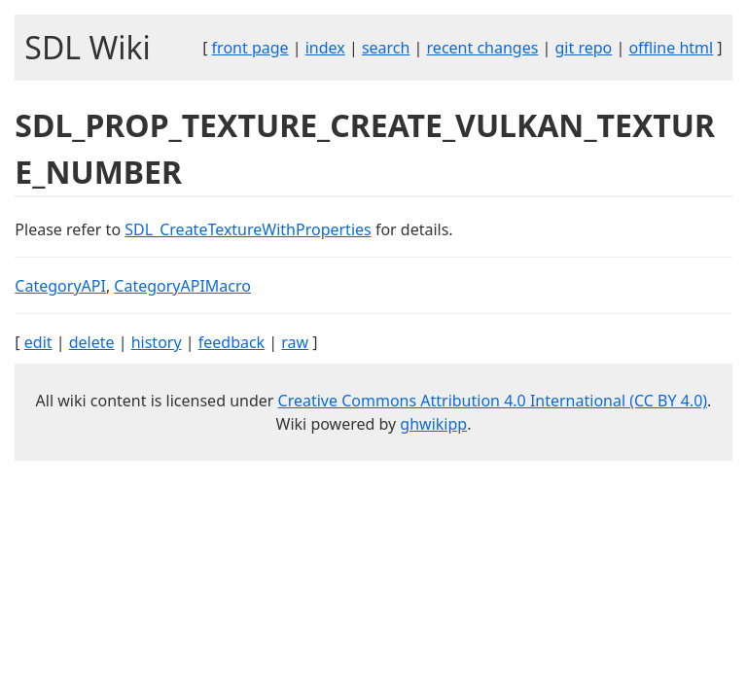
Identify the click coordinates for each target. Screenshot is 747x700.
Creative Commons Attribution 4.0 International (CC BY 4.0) (493, 401)
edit (38, 342)
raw (295, 342)
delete (92, 342)
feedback (231, 342)
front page (250, 48)
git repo (584, 48)
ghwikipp (433, 424)
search (386, 48)
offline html (671, 48)
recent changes (483, 48)
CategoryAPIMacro (182, 286)
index (325, 48)
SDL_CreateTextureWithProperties (248, 229)
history (157, 342)
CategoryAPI (60, 286)
